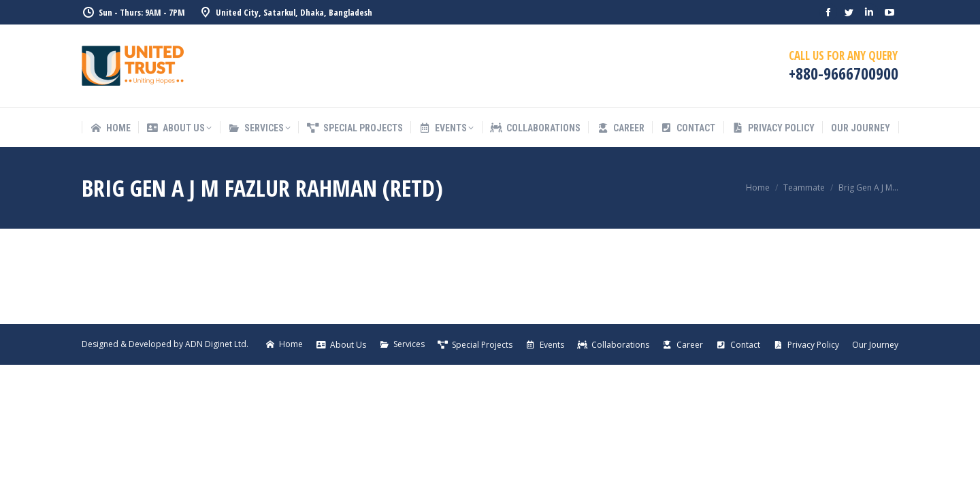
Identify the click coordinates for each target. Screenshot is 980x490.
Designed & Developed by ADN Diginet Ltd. (165, 344)
